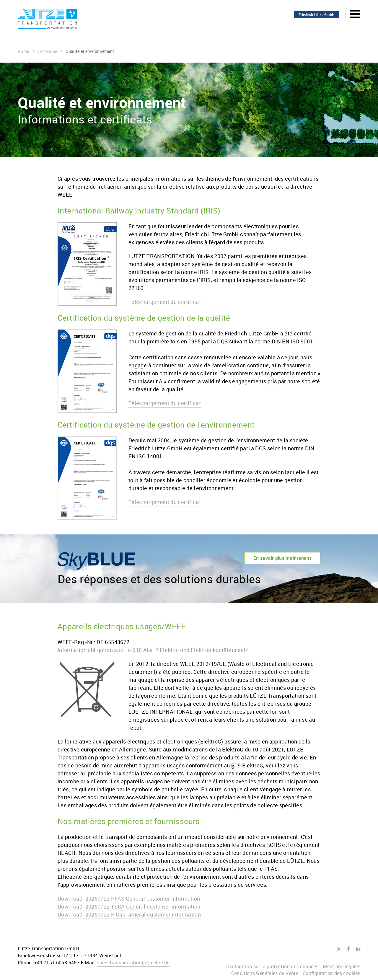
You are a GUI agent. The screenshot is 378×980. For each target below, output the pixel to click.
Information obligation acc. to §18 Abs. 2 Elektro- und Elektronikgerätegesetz (153, 650)
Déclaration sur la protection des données (272, 966)
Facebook (348, 949)
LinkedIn (358, 949)
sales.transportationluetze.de (133, 963)
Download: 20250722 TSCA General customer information (129, 906)
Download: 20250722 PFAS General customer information (129, 899)
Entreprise (50, 51)
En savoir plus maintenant (282, 558)
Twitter (339, 950)
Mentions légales (342, 966)
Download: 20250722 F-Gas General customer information (129, 914)
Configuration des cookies (331, 973)
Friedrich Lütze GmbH (317, 14)
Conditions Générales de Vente (265, 973)
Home (26, 51)
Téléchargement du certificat (165, 302)
